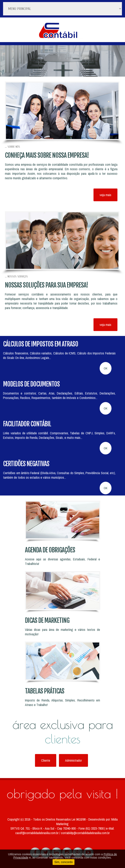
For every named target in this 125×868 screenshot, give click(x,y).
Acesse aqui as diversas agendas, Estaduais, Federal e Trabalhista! (62, 561)
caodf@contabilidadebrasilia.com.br (37, 833)
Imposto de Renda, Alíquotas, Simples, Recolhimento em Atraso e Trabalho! (62, 702)
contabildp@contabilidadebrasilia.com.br (85, 833)
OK (106, 368)
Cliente (46, 760)
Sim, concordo (64, 862)
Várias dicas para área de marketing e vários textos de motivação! (62, 632)
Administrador (73, 760)
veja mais (105, 195)
